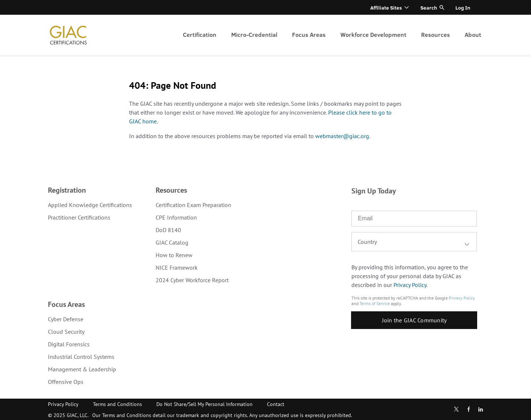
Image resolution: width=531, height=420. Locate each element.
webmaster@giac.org (342, 136)
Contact (276, 404)
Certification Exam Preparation (193, 205)
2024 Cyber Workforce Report (192, 280)
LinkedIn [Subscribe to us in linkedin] (480, 409)
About (473, 34)
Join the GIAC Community (414, 320)
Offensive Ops (66, 382)
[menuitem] (200, 35)
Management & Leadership (82, 369)
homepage (68, 35)
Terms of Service (375, 303)
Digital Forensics (69, 344)
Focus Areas (309, 34)
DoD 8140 (168, 230)
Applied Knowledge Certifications (90, 205)
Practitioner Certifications (79, 217)
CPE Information (176, 217)
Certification (200, 34)
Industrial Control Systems (81, 357)
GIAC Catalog (172, 242)
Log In (463, 8)
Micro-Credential (254, 34)
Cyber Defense (66, 319)
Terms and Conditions (117, 404)
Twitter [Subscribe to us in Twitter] (456, 409)
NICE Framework (177, 267)
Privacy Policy (410, 285)
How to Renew (174, 255)
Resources (435, 34)
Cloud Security (66, 332)
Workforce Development (373, 34)
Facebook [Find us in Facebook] (469, 409)
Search (429, 8)
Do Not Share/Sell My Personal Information (204, 404)
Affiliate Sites (386, 8)
